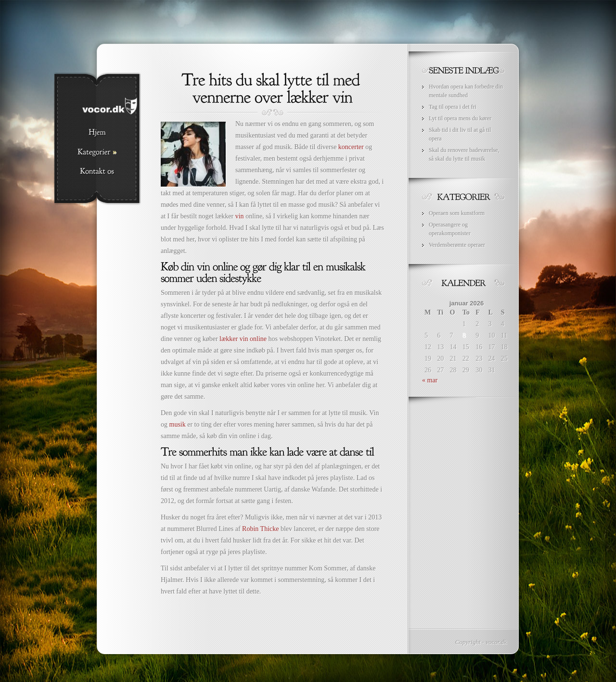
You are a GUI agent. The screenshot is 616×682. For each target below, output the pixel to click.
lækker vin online (243, 339)
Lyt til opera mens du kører (460, 118)
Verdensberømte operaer (457, 245)
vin (240, 216)
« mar (430, 380)
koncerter (351, 147)
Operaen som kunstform (457, 213)
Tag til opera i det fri (453, 107)
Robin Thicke (260, 529)
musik (178, 424)
